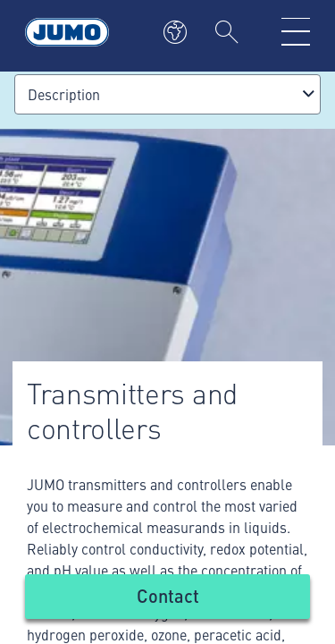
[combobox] (167, 94)
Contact (168, 595)
